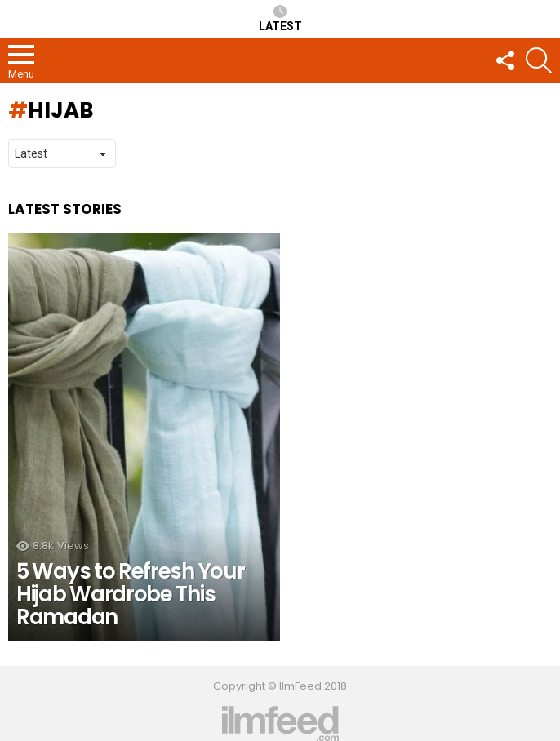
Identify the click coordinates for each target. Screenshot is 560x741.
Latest (280, 19)
